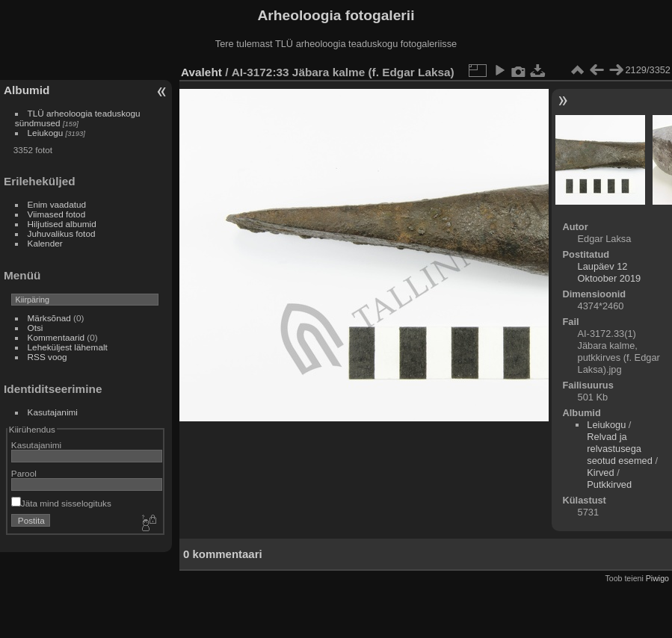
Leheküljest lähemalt (68, 347)
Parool (24, 473)
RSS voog (47, 357)
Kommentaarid (56, 337)
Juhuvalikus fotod (62, 233)
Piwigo (657, 578)
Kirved (600, 473)
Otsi (36, 328)
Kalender (45, 243)
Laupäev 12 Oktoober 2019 (610, 272)
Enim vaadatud (57, 204)
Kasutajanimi (53, 412)
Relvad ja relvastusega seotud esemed (620, 449)
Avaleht (201, 72)
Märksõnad (49, 318)
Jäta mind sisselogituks (61, 503)
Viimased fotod (57, 214)
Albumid (27, 90)
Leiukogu (46, 133)
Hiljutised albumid (62, 224)
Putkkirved (609, 484)
